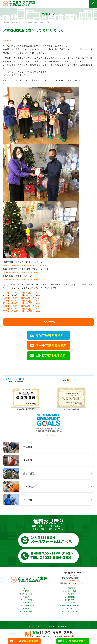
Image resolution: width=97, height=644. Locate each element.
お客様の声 (70, 594)
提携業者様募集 (26, 611)
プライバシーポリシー (26, 606)
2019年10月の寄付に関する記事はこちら (21, 303)
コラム (26, 614)
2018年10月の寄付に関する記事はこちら (21, 309)
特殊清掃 (26, 591)
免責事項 (26, 608)
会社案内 (26, 603)
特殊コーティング (26, 594)
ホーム (26, 588)
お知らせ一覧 (48, 322)
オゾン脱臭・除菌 (70, 591)
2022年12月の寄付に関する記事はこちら (21, 293)
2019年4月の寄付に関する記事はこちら (21, 306)
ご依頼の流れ (70, 597)
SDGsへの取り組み (49, 434)
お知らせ (17, 23)
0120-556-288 (74, 581)
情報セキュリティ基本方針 (70, 606)
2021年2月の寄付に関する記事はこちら (21, 298)
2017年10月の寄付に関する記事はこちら (21, 311)
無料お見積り (70, 600)
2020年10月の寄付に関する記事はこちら (21, 301)
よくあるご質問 (26, 600)
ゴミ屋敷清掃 (70, 588)
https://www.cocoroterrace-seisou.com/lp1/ (25, 272)
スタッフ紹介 (70, 603)
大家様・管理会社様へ (70, 611)
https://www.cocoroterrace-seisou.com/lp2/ (25, 279)
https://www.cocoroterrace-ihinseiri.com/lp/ (25, 265)
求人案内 (70, 608)
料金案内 (26, 597)
